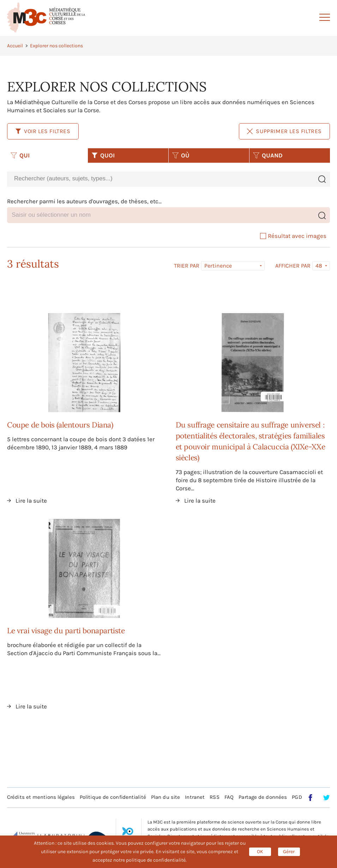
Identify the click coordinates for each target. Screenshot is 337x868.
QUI (20, 155)
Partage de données (263, 797)
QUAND (268, 155)
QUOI (103, 155)
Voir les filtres (43, 131)
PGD (297, 797)
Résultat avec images (293, 236)
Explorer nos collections (56, 46)
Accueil (15, 46)
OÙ (181, 155)
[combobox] (160, 179)
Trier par (187, 266)
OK (260, 852)
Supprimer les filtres (284, 131)
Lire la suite (31, 501)
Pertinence (218, 266)
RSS (214, 797)
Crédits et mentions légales (41, 797)
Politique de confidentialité (113, 797)
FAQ (229, 797)
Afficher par (293, 266)
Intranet (195, 797)
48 (319, 266)
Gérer (289, 852)
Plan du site (166, 797)
